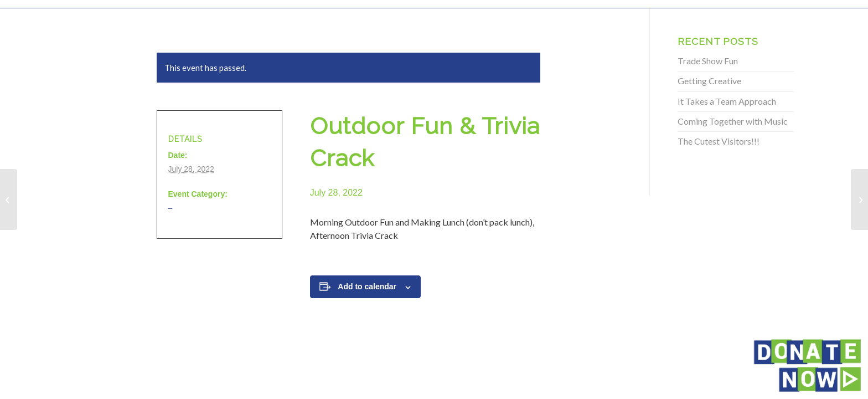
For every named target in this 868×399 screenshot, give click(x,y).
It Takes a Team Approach (727, 101)
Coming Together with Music (733, 121)
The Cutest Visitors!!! (719, 141)
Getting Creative (709, 81)
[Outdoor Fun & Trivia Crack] (9, 199)
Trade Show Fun (708, 61)
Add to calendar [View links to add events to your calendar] (367, 287)
